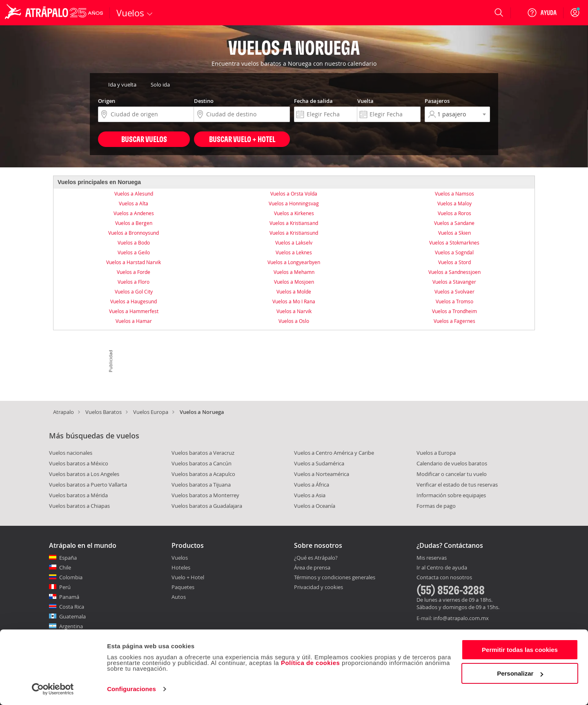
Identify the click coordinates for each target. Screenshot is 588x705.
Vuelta (365, 101)
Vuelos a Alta (134, 203)
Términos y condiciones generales (335, 577)
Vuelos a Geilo (134, 252)
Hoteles (181, 567)
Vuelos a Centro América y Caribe (334, 453)
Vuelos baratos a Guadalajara (207, 506)
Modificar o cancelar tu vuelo (452, 474)
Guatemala (72, 616)
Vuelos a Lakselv (294, 242)
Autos (179, 597)
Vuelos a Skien (454, 233)
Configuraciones (131, 689)
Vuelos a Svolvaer (454, 291)
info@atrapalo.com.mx (461, 618)
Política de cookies (311, 663)
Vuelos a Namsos (454, 193)
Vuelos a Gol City (134, 291)
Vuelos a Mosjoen (294, 282)
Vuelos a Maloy (454, 203)
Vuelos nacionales (71, 453)
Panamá (69, 597)
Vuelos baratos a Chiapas (79, 506)
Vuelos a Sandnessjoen (454, 272)
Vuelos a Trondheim (454, 311)
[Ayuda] (542, 13)
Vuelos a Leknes (294, 252)
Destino (204, 101)
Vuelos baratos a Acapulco (203, 474)
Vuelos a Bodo (134, 242)
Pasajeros (437, 101)
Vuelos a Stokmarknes (454, 242)
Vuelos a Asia (310, 495)
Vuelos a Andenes (134, 213)
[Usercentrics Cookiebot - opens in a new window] (53, 689)
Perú (65, 587)
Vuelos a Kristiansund (294, 233)
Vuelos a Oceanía (315, 506)
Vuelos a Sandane (454, 223)
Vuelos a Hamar (134, 321)
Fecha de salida (313, 101)
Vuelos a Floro (134, 282)
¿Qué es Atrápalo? (316, 558)
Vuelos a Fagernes (454, 321)
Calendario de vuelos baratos (452, 463)
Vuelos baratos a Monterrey (205, 495)
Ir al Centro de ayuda (442, 568)
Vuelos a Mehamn (294, 272)
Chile (65, 567)
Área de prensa (312, 567)
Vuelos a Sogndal (454, 252)
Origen (107, 101)
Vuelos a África (312, 485)
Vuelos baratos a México (79, 463)
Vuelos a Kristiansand (294, 223)
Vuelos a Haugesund (134, 301)
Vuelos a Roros (454, 213)
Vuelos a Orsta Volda (294, 193)
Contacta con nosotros (444, 578)
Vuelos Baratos (104, 412)
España (68, 558)
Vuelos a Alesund (134, 193)
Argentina (71, 626)
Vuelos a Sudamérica (319, 463)
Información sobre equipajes (451, 495)
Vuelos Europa (151, 412)
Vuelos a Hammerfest (134, 311)
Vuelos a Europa (436, 453)
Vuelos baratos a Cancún (202, 463)
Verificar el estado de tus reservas (457, 485)
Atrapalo (63, 412)
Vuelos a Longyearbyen (294, 262)
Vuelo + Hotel (188, 577)
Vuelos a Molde (294, 291)
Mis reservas (432, 558)
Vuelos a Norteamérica (322, 474)
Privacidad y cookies (318, 587)
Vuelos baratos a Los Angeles (84, 474)
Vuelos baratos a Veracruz (203, 453)
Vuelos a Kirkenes (294, 213)
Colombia (71, 577)
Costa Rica (72, 607)
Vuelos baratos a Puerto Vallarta (88, 485)
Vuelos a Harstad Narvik (134, 262)
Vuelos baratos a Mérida (78, 495)
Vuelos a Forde (134, 272)
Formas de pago (436, 506)
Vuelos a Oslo (294, 321)
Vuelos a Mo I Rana (294, 301)
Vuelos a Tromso (454, 301)
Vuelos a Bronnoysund (134, 233)
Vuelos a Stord (454, 262)
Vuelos (180, 558)
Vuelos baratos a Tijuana (201, 485)
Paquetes (183, 587)
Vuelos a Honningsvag (294, 203)
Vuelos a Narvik (294, 311)
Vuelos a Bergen (134, 223)
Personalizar (520, 673)
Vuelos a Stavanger (454, 282)
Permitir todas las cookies (520, 650)
